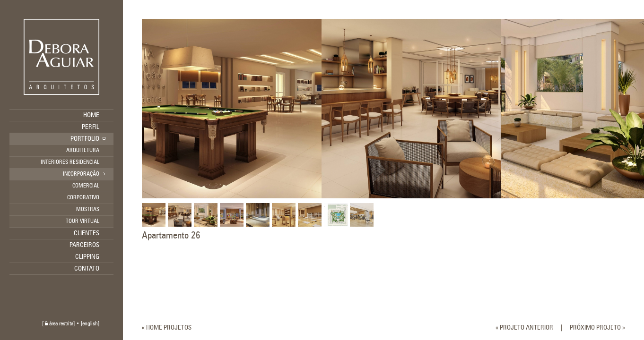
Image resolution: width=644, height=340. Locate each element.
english (90, 324)
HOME (91, 115)
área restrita (59, 324)
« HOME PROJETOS (167, 328)
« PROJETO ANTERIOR (524, 328)
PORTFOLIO (85, 139)
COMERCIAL (86, 186)
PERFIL (91, 127)
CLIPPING (87, 257)
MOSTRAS (88, 210)
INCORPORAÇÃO (81, 174)
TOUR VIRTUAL (83, 221)
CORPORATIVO (83, 198)
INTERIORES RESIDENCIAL (70, 162)
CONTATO (87, 269)
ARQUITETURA (83, 151)
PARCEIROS (84, 245)
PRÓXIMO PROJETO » (597, 328)
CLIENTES (87, 233)
